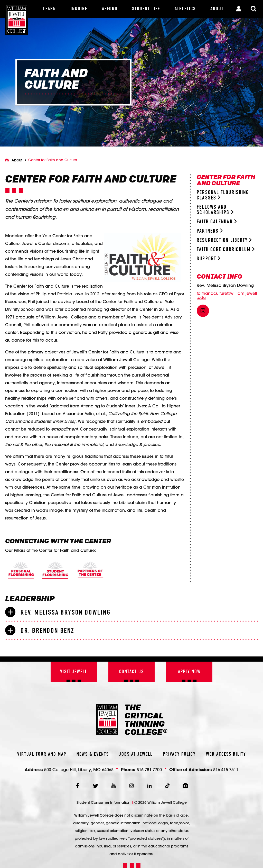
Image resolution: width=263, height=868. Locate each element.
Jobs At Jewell (136, 754)
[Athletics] (185, 9)
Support (208, 259)
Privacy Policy (179, 754)
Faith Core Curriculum (226, 250)
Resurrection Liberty (224, 240)
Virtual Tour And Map (42, 754)
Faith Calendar (217, 222)
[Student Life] (146, 9)
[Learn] (50, 9)
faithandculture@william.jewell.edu (227, 295)
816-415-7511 (226, 769)
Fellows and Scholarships (215, 210)
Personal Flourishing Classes (223, 195)
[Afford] (110, 9)
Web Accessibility (226, 754)
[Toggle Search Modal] (253, 9)
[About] (217, 9)
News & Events (93, 754)
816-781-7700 (149, 769)
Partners (210, 231)
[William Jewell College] (17, 18)
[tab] (131, 612)
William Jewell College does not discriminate (113, 815)
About (17, 160)
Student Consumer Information (104, 802)
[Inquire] (79, 9)
